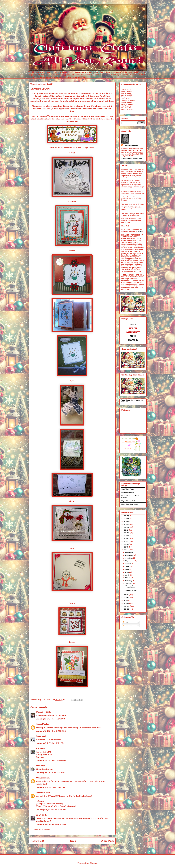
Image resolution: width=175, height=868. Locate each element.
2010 (126, 603)
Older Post (107, 841)
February (129, 581)
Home (72, 841)
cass (38, 766)
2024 (127, 521)
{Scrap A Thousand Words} (49, 804)
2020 (127, 533)
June (127, 569)
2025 (127, 519)
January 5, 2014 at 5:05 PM (51, 731)
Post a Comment (42, 830)
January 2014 (131, 590)
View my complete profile (131, 158)
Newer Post (37, 841)
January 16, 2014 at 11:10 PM (51, 773)
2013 (126, 595)
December (129, 552)
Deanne (72, 201)
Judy (72, 501)
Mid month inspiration (130, 587)
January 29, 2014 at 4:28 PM (51, 824)
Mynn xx (40, 778)
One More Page (127, 489)
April (127, 575)
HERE (140, 231)
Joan (72, 381)
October (129, 558)
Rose (38, 736)
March (128, 578)
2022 (127, 527)
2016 (126, 544)
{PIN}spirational (128, 492)
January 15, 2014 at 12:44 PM (51, 760)
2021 (126, 530)
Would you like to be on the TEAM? (132, 401)
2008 (127, 609)
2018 (126, 539)
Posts (126, 622)
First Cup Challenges (130, 504)
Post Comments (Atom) (79, 848)
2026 (127, 516)
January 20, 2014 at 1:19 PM (51, 787)
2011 (126, 600)
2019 (126, 536)
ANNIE (133, 336)
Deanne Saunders (131, 145)
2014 (126, 550)
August (128, 564)
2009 (127, 606)
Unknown (41, 793)
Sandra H (41, 712)
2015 (126, 547)
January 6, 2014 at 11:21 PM (50, 743)
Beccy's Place (81, 119)
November (129, 555)
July (127, 566)
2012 (126, 598)
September (130, 561)
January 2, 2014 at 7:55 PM (50, 719)
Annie (39, 748)
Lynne (72, 603)
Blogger (93, 863)
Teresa (72, 642)
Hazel (72, 251)
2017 (126, 541)
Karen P (40, 724)
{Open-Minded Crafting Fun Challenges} (56, 806)
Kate (72, 548)
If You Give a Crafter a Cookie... (130, 497)
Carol (72, 153)
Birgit (39, 815)
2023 (127, 524)
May (127, 572)
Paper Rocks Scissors (130, 501)
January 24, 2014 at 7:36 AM (51, 810)
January (129, 583)
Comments (128, 626)
